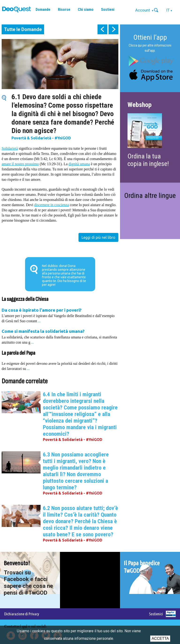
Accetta (160, 638)
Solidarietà (10, 148)
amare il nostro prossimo (20, 164)
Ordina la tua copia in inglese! (148, 160)
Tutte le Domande (23, 29)
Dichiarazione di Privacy (22, 614)
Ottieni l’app (150, 37)
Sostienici (156, 614)
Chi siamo (86, 10)
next (113, 29)
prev (102, 29)
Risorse (64, 10)
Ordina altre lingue (150, 195)
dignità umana (79, 164)
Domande (43, 10)
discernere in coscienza (52, 205)
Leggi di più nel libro (98, 237)
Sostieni (108, 10)
